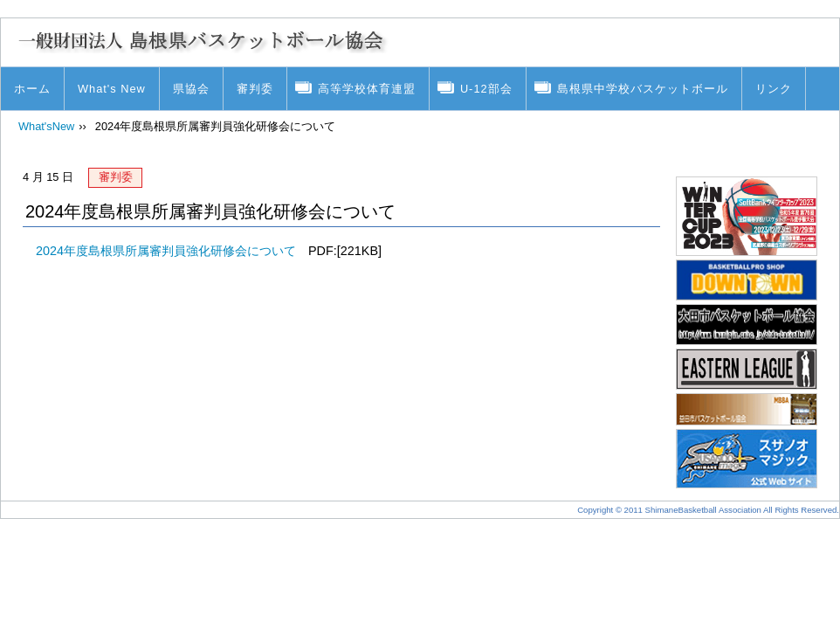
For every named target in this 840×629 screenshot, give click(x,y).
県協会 (191, 89)
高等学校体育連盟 (367, 89)
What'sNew (46, 126)
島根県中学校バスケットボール (643, 89)
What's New (112, 89)
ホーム (32, 89)
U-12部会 (486, 89)
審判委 (255, 89)
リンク (774, 89)
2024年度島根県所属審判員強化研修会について (166, 251)
